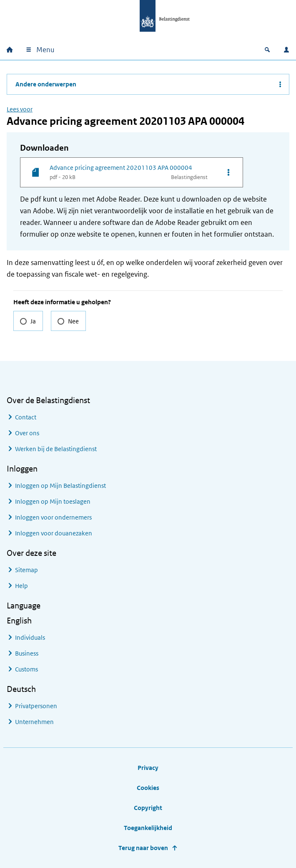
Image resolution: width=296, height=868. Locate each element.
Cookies (148, 788)
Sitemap (26, 570)
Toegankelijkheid (148, 828)
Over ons (27, 433)
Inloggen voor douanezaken (54, 533)
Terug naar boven (143, 848)
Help (21, 586)
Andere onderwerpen (46, 84)
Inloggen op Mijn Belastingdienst (60, 486)
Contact (26, 417)
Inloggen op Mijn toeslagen (53, 501)
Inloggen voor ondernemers (53, 517)
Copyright (148, 808)
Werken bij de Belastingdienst (56, 449)
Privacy (148, 768)
